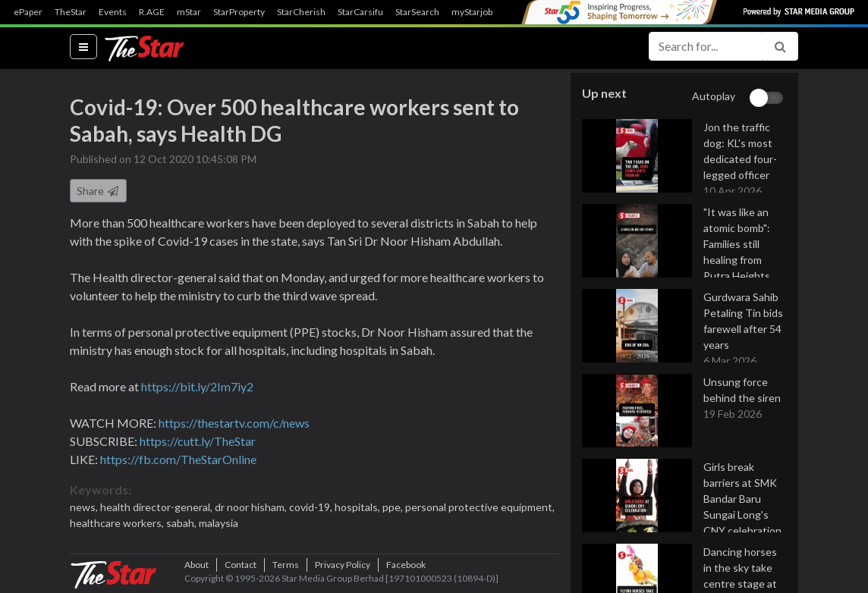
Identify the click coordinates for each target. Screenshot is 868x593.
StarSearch (417, 12)
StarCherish (301, 12)
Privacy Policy (343, 570)
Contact (241, 570)
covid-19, (312, 508)
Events (113, 12)
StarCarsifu (360, 12)
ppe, (394, 508)
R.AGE (152, 12)
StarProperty (239, 12)
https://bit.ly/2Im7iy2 (197, 388)
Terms (286, 570)
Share (98, 192)
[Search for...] (706, 46)
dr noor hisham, (252, 508)
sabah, (182, 524)
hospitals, (359, 508)
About (197, 570)
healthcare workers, (118, 524)
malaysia (219, 524)
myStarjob (472, 12)
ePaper (28, 12)
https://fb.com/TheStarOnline (178, 461)
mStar (189, 12)
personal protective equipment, (480, 508)
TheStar (71, 12)
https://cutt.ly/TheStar (198, 442)
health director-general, (157, 508)
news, (85, 508)
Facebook (406, 570)
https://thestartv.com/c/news (234, 424)
